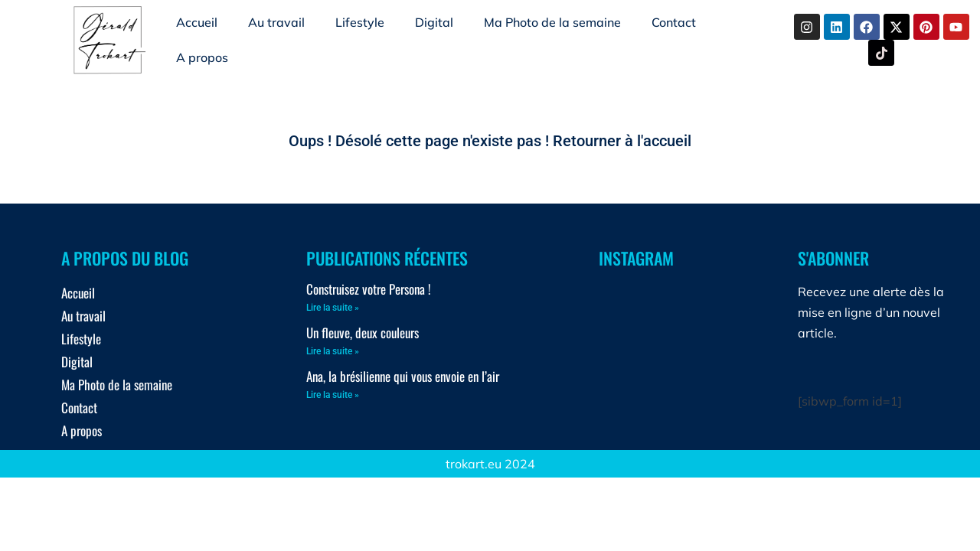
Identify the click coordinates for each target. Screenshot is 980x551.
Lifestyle (360, 22)
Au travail (276, 22)
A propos (202, 57)
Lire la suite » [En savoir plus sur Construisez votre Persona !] (333, 308)
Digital (434, 22)
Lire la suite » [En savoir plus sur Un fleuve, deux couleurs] (333, 351)
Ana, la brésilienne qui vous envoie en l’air (403, 376)
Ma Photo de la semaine (552, 22)
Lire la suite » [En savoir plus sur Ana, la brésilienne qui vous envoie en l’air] (333, 395)
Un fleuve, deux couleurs (363, 333)
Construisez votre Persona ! (369, 289)
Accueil (197, 22)
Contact (674, 22)
